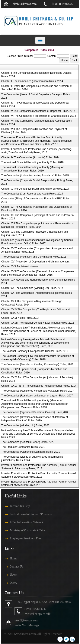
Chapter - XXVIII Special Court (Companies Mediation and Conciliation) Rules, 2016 (34, 371)
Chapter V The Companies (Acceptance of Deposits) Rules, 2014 (38, 111)
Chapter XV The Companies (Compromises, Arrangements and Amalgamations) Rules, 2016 (37, 250)
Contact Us (16, 567)
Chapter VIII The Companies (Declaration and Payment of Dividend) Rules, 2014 (34, 131)
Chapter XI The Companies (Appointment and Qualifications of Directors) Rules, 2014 (37, 209)
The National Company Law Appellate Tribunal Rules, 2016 (35, 351)
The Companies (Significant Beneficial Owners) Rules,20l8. (35, 412)
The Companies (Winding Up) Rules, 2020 (25, 425)
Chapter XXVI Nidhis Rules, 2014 (20, 318)
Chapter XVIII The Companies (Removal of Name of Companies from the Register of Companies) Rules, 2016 (38, 273)
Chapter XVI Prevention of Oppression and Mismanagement (35, 262)
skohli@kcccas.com (25, 4)
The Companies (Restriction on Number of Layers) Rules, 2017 (37, 396)
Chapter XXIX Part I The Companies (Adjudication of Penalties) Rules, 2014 (37, 379)
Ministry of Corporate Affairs (27, 530)
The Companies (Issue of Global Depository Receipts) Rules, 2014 (36, 96)
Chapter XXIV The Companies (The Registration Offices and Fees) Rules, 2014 (35, 311)
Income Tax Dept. (20, 506)
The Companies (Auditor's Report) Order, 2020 (28, 442)
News (13, 575)
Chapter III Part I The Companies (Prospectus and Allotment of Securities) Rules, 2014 (37, 88)
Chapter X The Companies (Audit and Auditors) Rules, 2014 (35, 189)
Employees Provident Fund (26, 538)
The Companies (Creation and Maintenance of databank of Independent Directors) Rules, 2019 (35, 419)
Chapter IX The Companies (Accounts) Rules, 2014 (30, 157)
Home (13, 558)
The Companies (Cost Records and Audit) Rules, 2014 (32, 194)
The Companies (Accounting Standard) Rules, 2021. (31, 452)
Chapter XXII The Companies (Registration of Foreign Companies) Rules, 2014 (32, 303)
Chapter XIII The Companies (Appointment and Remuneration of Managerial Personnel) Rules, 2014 (38, 225)
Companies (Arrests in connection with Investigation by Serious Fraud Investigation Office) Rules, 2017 (37, 242)
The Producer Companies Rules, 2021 (23, 447)
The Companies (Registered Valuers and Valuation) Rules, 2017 (38, 391)
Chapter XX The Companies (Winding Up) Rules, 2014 (32, 288)
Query (14, 583)
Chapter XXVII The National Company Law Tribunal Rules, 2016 (38, 323)
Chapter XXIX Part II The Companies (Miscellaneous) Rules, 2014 (39, 386)
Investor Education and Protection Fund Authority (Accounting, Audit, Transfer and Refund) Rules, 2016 (37, 151)
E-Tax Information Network (27, 522)
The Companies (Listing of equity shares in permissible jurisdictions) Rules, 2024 (32, 458)
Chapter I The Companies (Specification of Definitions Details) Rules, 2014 (36, 75)
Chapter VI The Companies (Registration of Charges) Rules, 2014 (39, 116)
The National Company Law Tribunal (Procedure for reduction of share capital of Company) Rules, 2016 (38, 358)
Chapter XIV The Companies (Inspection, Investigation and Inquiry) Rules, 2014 (35, 233)
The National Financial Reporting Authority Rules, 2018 (32, 162)
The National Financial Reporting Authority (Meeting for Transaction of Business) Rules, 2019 (32, 169)
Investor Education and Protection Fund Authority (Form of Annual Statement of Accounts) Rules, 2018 (39, 467)
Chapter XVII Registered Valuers (20, 267)
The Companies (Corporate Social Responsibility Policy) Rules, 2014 (37, 182)
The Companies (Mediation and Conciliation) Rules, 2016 (34, 257)
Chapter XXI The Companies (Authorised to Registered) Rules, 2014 (37, 295)
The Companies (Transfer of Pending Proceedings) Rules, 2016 (37, 364)
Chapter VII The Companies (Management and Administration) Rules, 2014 (37, 122)
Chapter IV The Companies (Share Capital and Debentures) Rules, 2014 (35, 104)
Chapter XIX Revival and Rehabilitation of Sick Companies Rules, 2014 (38, 281)
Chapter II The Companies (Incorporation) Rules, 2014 (32, 81)
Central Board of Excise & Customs (31, 514)
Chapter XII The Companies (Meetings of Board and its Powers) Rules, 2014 (37, 217)
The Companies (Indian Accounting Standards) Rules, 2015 (35, 176)
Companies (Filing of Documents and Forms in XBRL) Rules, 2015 (36, 200)
